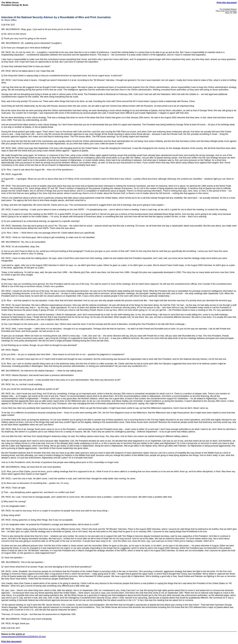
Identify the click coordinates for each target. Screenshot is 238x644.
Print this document (227, 3)
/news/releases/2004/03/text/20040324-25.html (23, 637)
